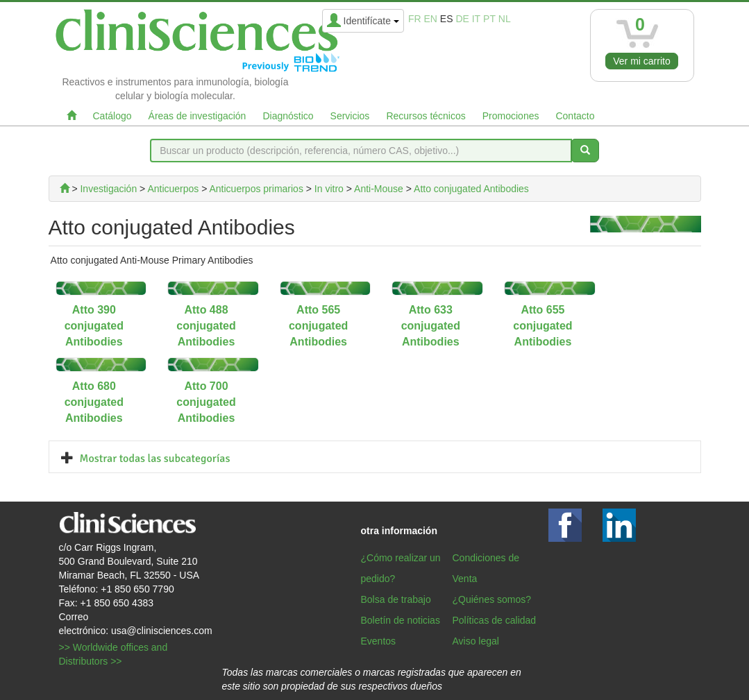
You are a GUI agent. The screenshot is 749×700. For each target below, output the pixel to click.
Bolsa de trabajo (396, 599)
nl (505, 19)
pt (489, 19)
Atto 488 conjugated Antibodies (206, 326)
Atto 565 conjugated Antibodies (318, 326)
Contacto (575, 116)
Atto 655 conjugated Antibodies (542, 326)
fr (415, 19)
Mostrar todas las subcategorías (155, 459)
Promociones (511, 116)
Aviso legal (476, 641)
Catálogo (112, 116)
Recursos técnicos (426, 116)
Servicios (350, 116)
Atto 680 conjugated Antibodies (94, 402)
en (430, 19)
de (462, 19)
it (476, 19)
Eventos (379, 641)
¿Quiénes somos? (492, 599)
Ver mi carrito (641, 61)
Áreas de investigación (197, 116)
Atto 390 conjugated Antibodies (94, 326)
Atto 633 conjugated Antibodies (431, 326)
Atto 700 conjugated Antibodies (206, 402)
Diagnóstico (288, 116)
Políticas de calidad (495, 620)
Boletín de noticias (401, 620)
